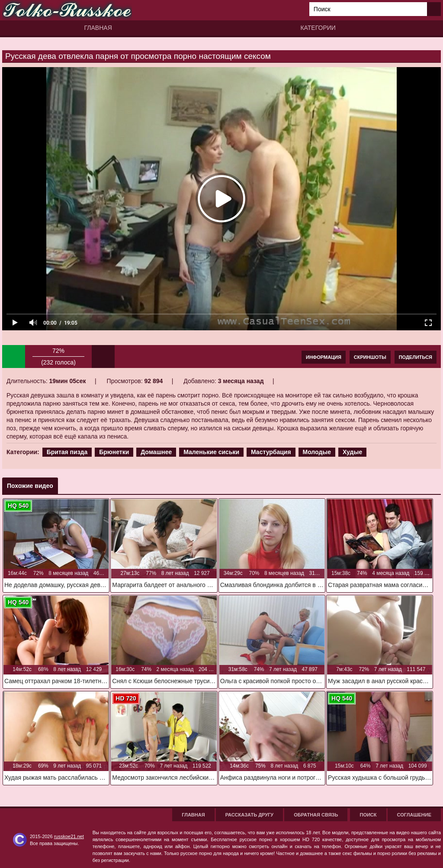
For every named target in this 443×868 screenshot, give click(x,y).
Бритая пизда (67, 452)
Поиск (368, 815)
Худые (352, 452)
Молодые (317, 452)
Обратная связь (316, 815)
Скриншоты (370, 357)
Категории (318, 28)
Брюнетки (114, 452)
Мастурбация (271, 452)
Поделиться (416, 357)
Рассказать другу (250, 815)
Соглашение (414, 815)
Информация (324, 357)
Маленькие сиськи (211, 452)
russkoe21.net (69, 836)
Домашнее (156, 452)
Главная (98, 28)
